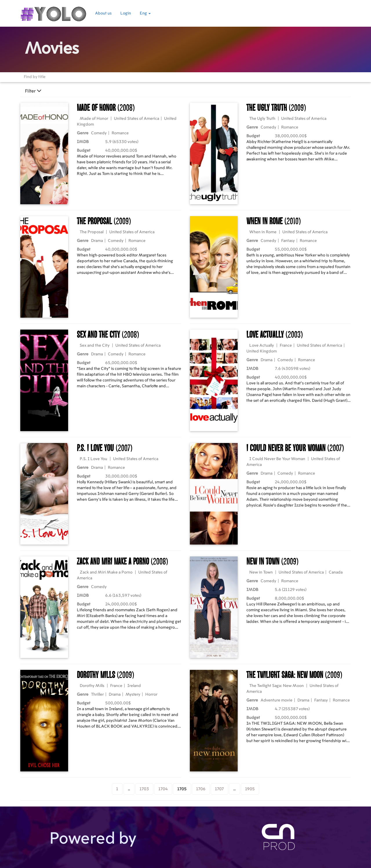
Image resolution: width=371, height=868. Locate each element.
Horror (151, 695)
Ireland (134, 686)
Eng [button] (145, 13)
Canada (336, 572)
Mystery (133, 695)
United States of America (137, 119)
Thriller (97, 695)
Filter (33, 91)
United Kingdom (262, 351)
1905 (250, 789)
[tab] (185, 91)
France (286, 346)
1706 (201, 789)
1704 (163, 789)
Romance (120, 133)
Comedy (99, 133)
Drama (97, 241)
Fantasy (288, 241)
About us (103, 13)
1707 (219, 789)
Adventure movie (277, 700)
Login (126, 13)
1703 (144, 789)
